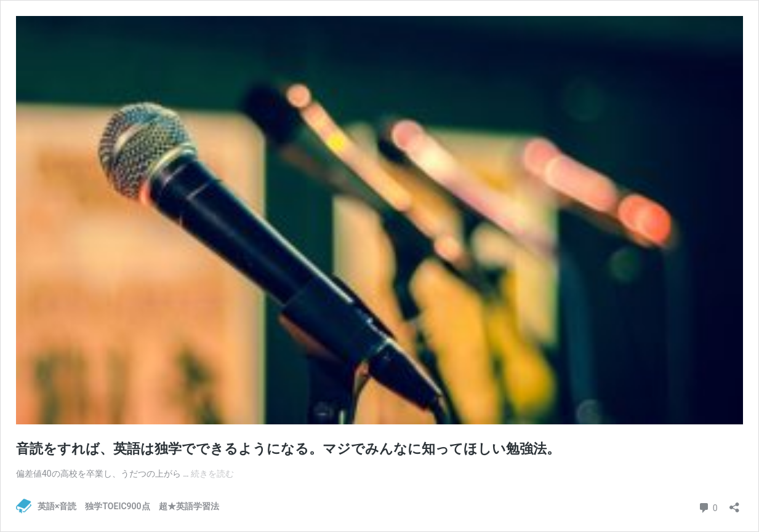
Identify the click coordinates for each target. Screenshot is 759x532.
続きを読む (212, 474)
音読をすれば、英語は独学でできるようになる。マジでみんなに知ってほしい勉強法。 (288, 449)
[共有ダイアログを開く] (734, 503)
